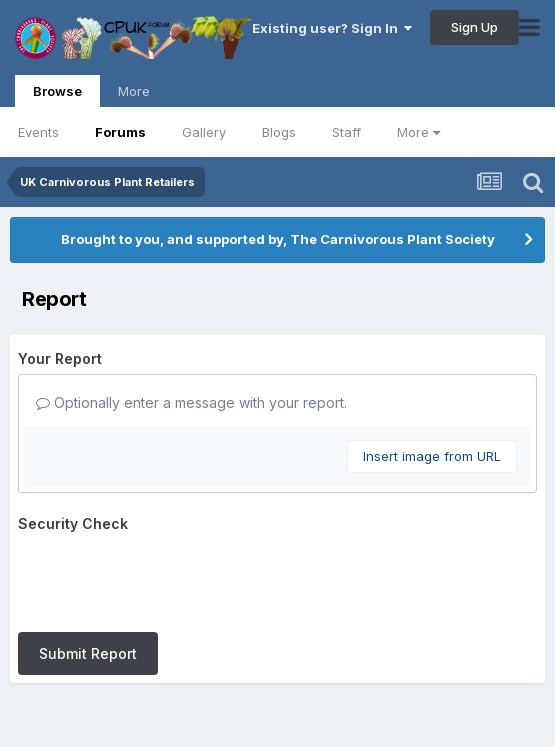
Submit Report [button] (88, 653)
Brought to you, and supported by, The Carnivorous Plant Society (278, 239)
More (418, 132)
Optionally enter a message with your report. (191, 402)
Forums (120, 132)
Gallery (204, 132)
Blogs (279, 132)
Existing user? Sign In (332, 28)
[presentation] (170, 578)
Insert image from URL (432, 456)
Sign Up (474, 27)
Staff (346, 132)
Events (38, 132)
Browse (57, 95)
